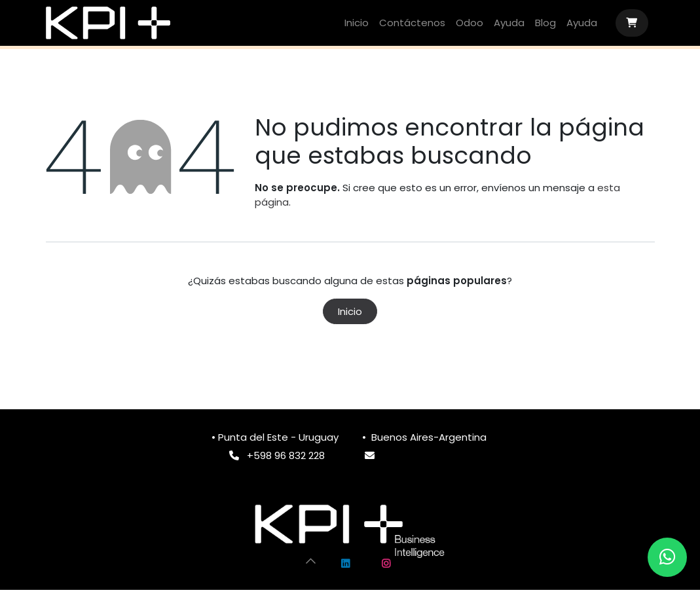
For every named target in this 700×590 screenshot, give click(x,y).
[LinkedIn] (345, 564)
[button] (310, 561)
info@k (399, 455)
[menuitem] (357, 23)
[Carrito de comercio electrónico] (632, 23)
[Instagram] (386, 564)
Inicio (350, 311)
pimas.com (442, 455)
